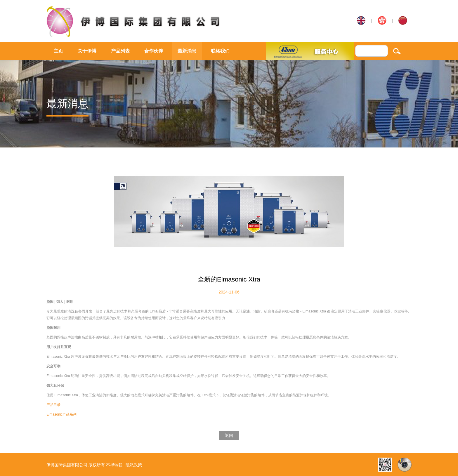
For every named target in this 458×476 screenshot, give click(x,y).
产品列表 (120, 51)
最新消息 (187, 51)
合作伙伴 (154, 51)
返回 (229, 435)
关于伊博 (87, 51)
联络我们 (220, 51)
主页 (58, 51)
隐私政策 (134, 465)
